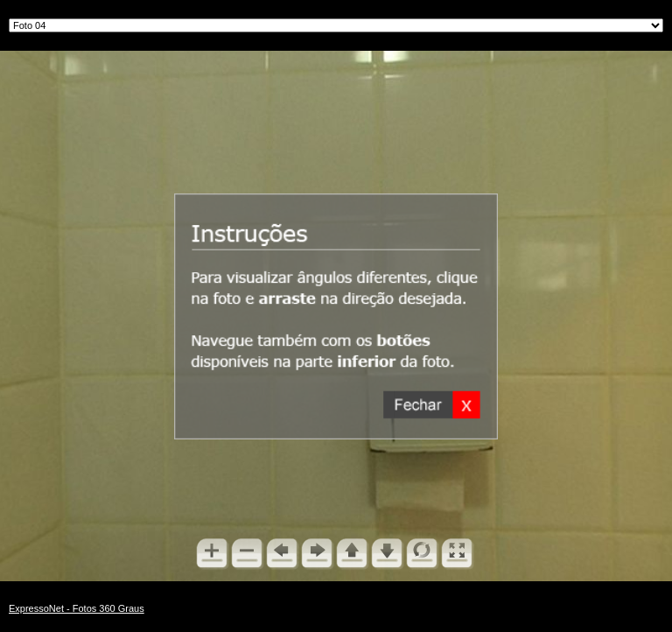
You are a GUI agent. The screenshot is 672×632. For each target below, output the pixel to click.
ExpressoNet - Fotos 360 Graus (77, 608)
